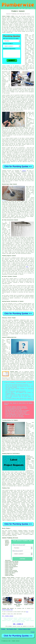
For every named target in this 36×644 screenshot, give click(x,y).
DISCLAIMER (32, 9)
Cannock (24, 171)
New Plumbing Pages (12, 629)
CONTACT (28, 9)
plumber (11, 25)
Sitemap (3, 629)
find (6, 531)
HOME (19, 9)
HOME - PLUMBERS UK (18, 624)
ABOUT (25, 9)
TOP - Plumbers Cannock (8, 616)
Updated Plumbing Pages (24, 629)
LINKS (22, 9)
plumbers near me (22, 481)
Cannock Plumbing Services (10, 538)
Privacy (33, 632)
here (27, 267)
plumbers (4, 88)
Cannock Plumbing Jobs (7, 610)
